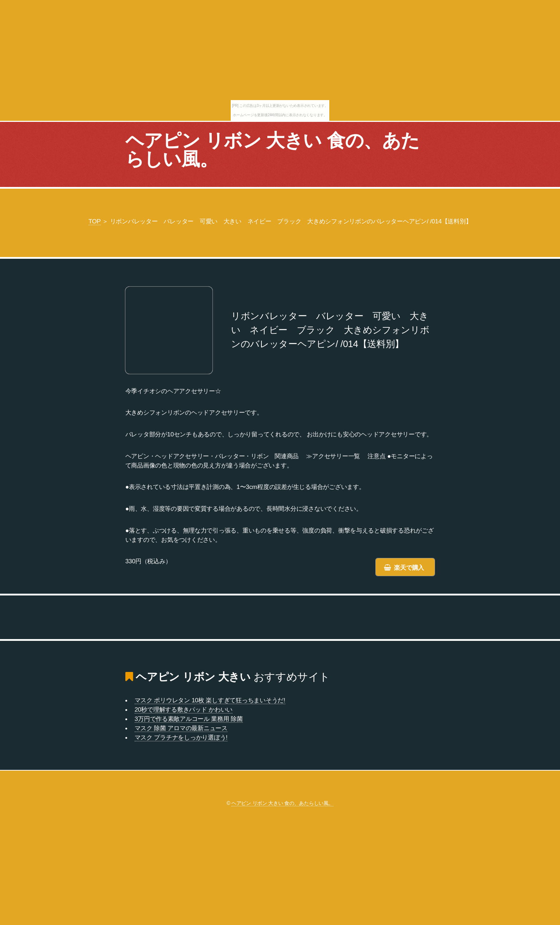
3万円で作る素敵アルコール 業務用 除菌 (189, 719)
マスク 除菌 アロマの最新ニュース (181, 728)
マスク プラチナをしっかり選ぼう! (181, 737)
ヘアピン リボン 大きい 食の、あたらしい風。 (272, 150)
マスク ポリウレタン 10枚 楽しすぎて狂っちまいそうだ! (210, 700)
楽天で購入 (409, 568)
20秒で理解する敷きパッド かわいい (184, 709)
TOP (95, 221)
